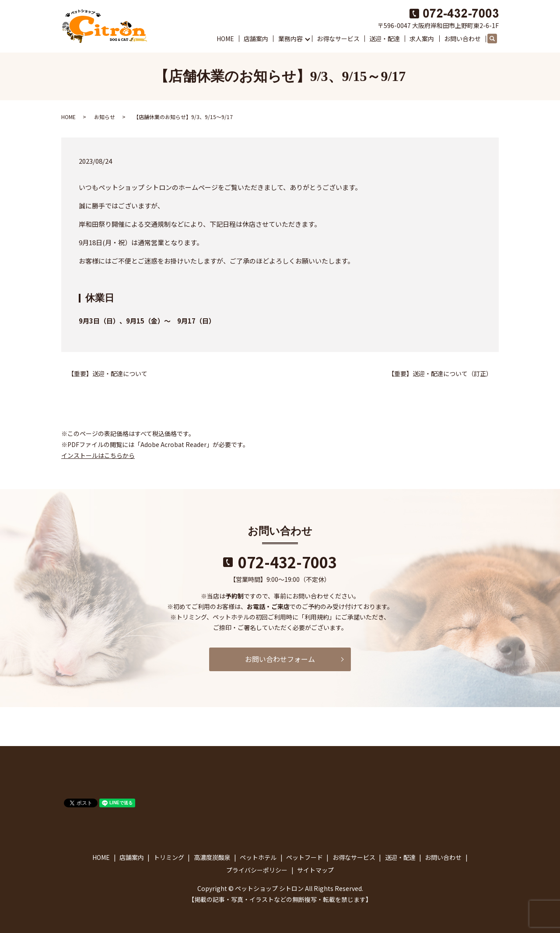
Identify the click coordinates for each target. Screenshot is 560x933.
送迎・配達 (385, 39)
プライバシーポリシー (257, 870)
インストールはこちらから (98, 455)
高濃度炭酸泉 (212, 857)
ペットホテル (258, 857)
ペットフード (304, 857)
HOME (225, 39)
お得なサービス (338, 39)
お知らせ (105, 117)
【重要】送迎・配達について (108, 374)
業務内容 (290, 39)
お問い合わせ (462, 39)
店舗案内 (256, 39)
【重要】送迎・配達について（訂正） (440, 374)
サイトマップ (315, 870)
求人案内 (422, 39)
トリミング (169, 857)
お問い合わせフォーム (280, 659)
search (496, 39)
